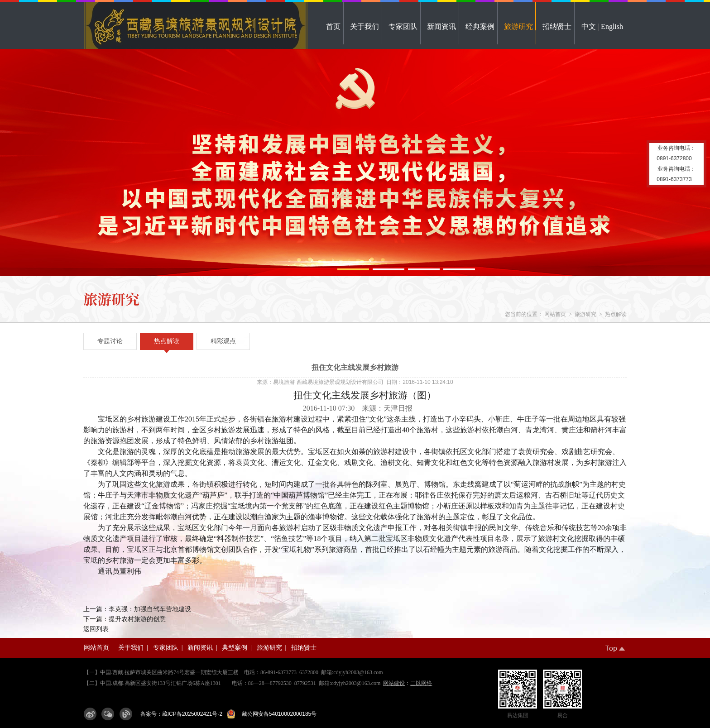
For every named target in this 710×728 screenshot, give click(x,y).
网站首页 (555, 314)
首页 (333, 26)
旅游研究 (518, 26)
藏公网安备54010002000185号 (278, 714)
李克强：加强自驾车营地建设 (150, 609)
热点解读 (616, 314)
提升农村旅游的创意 (137, 619)
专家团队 (403, 26)
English (612, 26)
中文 (589, 26)
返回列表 (96, 629)
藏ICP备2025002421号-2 (192, 714)
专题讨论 (110, 341)
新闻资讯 (441, 26)
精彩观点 (223, 341)
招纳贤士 (557, 26)
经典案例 (480, 26)
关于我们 (365, 26)
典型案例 (235, 648)
